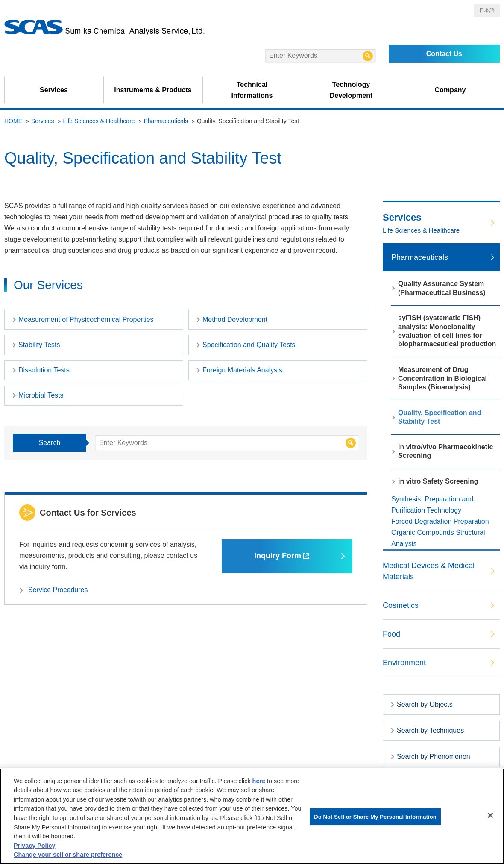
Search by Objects (425, 704)
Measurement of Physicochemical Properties (86, 320)
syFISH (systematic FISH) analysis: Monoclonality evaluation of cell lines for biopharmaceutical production (447, 331)
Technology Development (351, 90)
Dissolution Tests (44, 370)
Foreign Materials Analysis (242, 370)
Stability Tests (39, 345)
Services (54, 90)
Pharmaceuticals (166, 121)
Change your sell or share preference (68, 855)
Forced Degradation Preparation (440, 521)
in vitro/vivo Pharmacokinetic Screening (445, 451)
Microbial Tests (41, 395)
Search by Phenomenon (434, 756)
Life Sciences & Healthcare (99, 121)
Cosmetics (401, 605)
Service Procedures (58, 590)
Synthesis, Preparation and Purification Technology (432, 505)
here (259, 781)
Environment (404, 663)
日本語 (487, 10)
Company (450, 90)
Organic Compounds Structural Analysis (438, 538)
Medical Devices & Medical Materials (429, 571)
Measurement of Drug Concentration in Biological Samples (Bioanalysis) (442, 378)
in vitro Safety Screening (438, 481)
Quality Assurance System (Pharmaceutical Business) (442, 288)
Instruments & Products (153, 90)
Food (391, 634)
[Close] (490, 815)
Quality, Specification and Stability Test (440, 417)
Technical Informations (252, 90)
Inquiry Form (282, 556)
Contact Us (444, 54)
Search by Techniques (430, 730)
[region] (252, 816)
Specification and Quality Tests (249, 345)
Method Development (235, 320)
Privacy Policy (35, 846)
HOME (13, 121)
